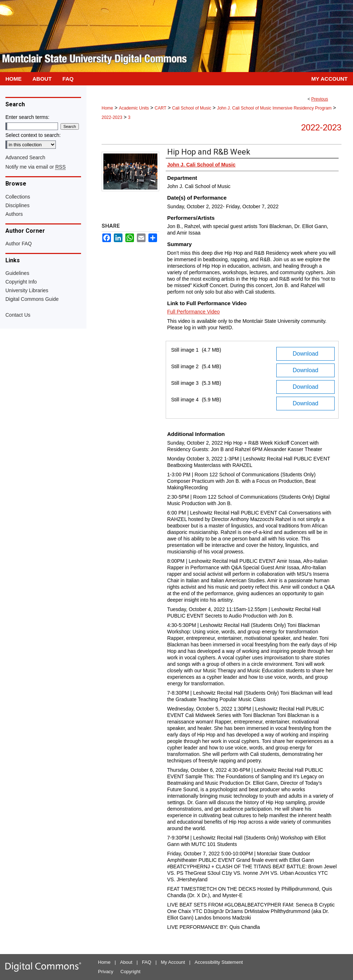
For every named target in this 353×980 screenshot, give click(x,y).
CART (160, 108)
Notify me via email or (35, 167)
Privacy (106, 972)
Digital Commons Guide (32, 299)
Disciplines (17, 205)
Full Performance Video (193, 312)
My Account (173, 962)
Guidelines (17, 273)
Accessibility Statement (219, 962)
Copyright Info (21, 282)
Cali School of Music (192, 108)
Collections (18, 197)
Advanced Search (25, 157)
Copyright (130, 972)
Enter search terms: (27, 117)
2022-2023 (112, 117)
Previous (320, 99)
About (126, 962)
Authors (14, 214)
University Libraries (27, 290)
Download (305, 354)
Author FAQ (19, 244)
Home (107, 108)
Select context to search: (33, 135)
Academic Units (134, 108)
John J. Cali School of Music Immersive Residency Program (274, 108)
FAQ (147, 962)
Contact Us (18, 315)
